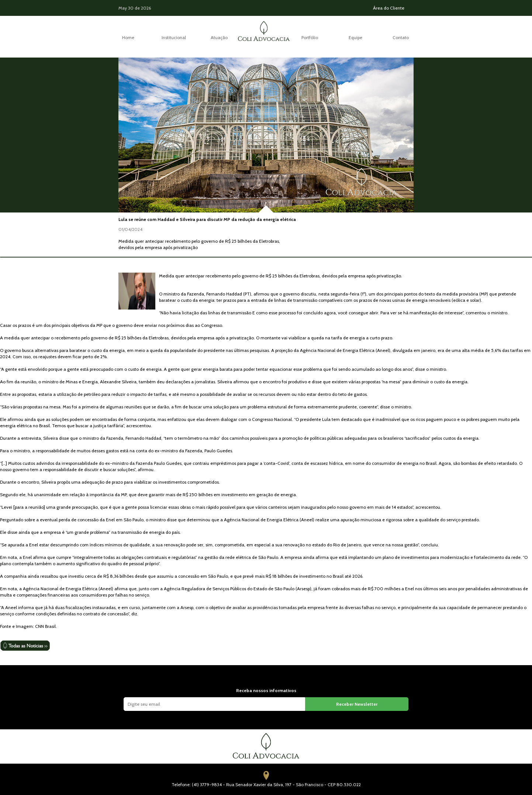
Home (128, 37)
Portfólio (310, 37)
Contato (401, 37)
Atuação (219, 37)
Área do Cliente (389, 8)
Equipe (355, 37)
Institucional (174, 37)
